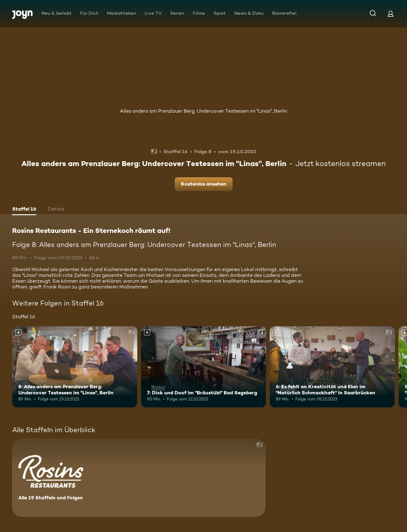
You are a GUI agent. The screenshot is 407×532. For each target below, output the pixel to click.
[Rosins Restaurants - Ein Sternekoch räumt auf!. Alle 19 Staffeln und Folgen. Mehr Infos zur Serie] (139, 478)
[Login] (391, 14)
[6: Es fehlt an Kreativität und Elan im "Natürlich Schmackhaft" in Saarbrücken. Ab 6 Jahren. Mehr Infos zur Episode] (332, 367)
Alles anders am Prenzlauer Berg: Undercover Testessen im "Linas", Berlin (203, 111)
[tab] (24, 210)
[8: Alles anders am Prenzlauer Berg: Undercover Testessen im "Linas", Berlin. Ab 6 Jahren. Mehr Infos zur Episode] (75, 367)
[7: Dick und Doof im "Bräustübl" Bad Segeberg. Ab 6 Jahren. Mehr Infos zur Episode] (203, 367)
